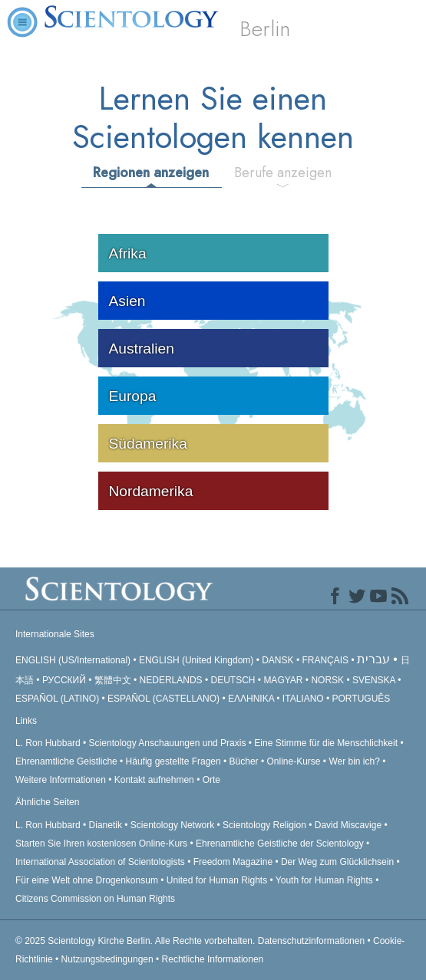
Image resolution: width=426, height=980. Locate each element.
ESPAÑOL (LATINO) (57, 699)
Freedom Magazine (233, 862)
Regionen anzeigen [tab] (151, 173)
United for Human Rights (218, 880)
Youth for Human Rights (325, 880)
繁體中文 (113, 680)
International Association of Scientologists (100, 862)
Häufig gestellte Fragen (173, 761)
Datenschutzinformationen (311, 941)
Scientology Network (172, 825)
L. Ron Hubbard (48, 743)
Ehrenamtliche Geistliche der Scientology (280, 844)
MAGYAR (283, 680)
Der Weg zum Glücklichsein (337, 862)
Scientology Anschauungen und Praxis (168, 743)
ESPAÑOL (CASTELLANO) (163, 699)
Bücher (244, 761)
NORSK (327, 680)
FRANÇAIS (325, 660)
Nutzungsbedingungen (107, 959)
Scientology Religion (264, 825)
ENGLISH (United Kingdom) (196, 660)
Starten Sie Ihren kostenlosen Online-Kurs (101, 844)
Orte (211, 780)
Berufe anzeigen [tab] (283, 173)
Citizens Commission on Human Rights (95, 899)
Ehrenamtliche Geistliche (66, 761)
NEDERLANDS (171, 680)
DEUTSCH (233, 680)
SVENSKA (374, 680)
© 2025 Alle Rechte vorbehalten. (137, 941)
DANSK (277, 660)
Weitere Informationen (61, 780)
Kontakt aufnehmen (154, 780)
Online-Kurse (294, 761)
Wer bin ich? (354, 761)
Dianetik (106, 825)
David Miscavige (348, 825)
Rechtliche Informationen (213, 959)
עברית (373, 659)
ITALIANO (303, 699)
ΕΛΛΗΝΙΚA (251, 699)
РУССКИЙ (64, 680)
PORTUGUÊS (362, 699)
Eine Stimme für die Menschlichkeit (326, 743)
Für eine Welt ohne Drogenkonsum (87, 880)
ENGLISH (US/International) (73, 660)
